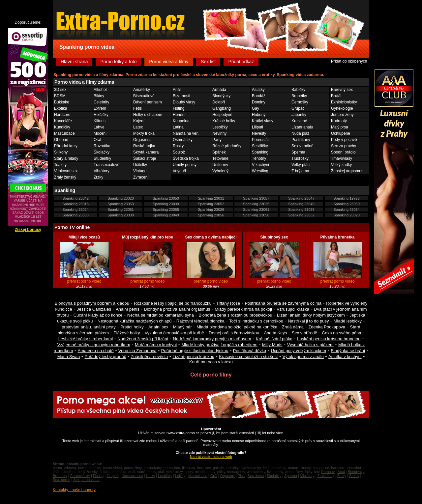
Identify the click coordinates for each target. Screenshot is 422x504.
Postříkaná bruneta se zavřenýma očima (283, 303)
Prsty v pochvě (344, 140)
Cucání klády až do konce (98, 315)
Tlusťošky (300, 158)
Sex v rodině (302, 146)
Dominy (259, 102)
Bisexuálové (144, 96)
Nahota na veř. (186, 133)
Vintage (140, 171)
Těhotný (259, 158)
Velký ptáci (301, 165)
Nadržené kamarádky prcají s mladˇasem (212, 339)
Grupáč (298, 108)
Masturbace (64, 133)
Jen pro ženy (342, 115)
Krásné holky (224, 121)
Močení (100, 133)
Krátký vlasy (263, 121)
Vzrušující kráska (293, 309)
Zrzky (98, 177)
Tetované (220, 158)
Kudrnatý (339, 121)
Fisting (179, 108)
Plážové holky (127, 333)
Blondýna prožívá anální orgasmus (177, 309)
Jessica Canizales (94, 309)
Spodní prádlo (343, 152)
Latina (178, 127)
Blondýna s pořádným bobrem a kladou (92, 303)
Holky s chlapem (148, 115)
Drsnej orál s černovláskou (234, 333)
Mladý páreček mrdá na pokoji (243, 309)
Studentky (102, 158)
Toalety (60, 165)
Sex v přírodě (304, 333)
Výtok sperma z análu (303, 357)
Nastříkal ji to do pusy (308, 321)
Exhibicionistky (344, 102)
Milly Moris (272, 345)
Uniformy (220, 165)
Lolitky (180, 476)
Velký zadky (341, 165)
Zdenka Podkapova (327, 327)
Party (217, 140)
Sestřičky (260, 146)
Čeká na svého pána (341, 333)
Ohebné (61, 140)
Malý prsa (340, 127)
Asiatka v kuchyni (345, 357)
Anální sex (158, 327)
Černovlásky (80, 476)
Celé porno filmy (211, 375)
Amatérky (142, 90)
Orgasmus (142, 140)
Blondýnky (221, 96)
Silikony (61, 152)
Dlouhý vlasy (184, 102)
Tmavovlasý (342, 158)
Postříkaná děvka (250, 351)
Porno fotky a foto (118, 62)
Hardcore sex (132, 476)
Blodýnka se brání (348, 351)
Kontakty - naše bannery (74, 490)
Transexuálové (106, 165)
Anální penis (128, 309)
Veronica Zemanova (137, 351)
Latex (138, 127)
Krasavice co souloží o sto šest (248, 357)
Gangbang (222, 108)
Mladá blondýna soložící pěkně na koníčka (237, 327)
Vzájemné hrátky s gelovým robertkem (94, 345)
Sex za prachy (344, 146)
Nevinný (219, 133)
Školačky (102, 152)
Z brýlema (300, 171)
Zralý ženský (65, 177)
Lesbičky (220, 127)
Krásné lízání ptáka (274, 339)
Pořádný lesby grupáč (105, 357)
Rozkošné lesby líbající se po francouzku (173, 303)
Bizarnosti (181, 96)
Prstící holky (132, 327)
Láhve (99, 127)
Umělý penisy (185, 165)
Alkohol (100, 90)
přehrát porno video (84, 281)
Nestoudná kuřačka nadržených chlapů (135, 321)
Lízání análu (302, 127)
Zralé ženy (326, 476)
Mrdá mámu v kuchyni (156, 345)
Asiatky (258, 90)
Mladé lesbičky (348, 321)
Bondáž (259, 96)
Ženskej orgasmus (347, 171)
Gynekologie (342, 108)
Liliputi (257, 127)
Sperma (298, 152)
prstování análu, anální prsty (89, 327)
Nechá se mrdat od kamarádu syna (161, 315)
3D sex (60, 90)
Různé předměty (227, 146)
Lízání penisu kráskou (193, 357)
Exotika (60, 108)
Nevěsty (259, 133)
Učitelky (140, 165)
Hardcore (62, 115)
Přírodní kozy (66, 146)
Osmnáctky (183, 140)
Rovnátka (102, 146)
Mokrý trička (144, 133)
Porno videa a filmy (169, 62)
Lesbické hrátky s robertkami (86, 339)
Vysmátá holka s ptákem (310, 345)
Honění (179, 115)
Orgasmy (227, 476)
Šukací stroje (145, 158)
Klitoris (100, 121)
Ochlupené (341, 133)
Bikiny (99, 96)
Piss (241, 476)
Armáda (219, 90)
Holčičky (101, 115)
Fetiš (137, 108)
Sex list (208, 62)
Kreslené (299, 121)
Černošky (300, 102)
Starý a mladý (66, 158)
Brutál (336, 96)
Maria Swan (69, 357)
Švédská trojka (186, 158)
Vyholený (220, 171)
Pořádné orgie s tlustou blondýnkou (195, 351)
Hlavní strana (74, 62)
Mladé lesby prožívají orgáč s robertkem (219, 345)
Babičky (298, 90)
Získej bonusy (28, 230)
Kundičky (62, 127)
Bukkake (62, 102)
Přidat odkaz (241, 62)
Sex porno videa (86, 480)
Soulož (179, 152)
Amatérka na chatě (96, 351)
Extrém (100, 108)
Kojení (139, 121)
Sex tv (354, 476)
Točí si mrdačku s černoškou (256, 321)
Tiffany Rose (228, 303)
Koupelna (181, 121)
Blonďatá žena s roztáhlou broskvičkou (235, 315)
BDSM (60, 96)
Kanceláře (63, 121)
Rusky (178, 146)
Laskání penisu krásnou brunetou (329, 339)
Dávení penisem (148, 102)
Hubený (259, 115)
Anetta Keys (275, 333)
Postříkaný (301, 140)
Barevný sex (342, 90)
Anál (177, 90)
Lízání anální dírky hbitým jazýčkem (311, 315)
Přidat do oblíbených (349, 61)
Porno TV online (72, 227)
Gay (256, 108)
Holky (151, 476)
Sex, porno (61, 480)
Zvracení (141, 177)
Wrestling (260, 171)
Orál (97, 140)
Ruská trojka (144, 146)
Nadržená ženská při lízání (143, 339)
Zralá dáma (293, 327)
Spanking (260, 152)
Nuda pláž (300, 133)
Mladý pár (182, 327)
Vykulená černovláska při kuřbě (174, 333)
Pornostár (260, 140)
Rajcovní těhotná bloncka (200, 321)
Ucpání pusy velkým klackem (298, 351)
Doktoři (219, 102)
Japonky (299, 115)
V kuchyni (260, 165)
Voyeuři (179, 171)
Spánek (219, 152)
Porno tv (328, 472)
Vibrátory (102, 171)
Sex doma (256, 476)
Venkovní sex (66, 171)
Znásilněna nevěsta (150, 357)
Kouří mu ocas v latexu (211, 362)
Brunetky (299, 96)
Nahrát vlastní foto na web (211, 457)
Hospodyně (222, 115)
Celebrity (101, 102)
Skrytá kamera (146, 152)
